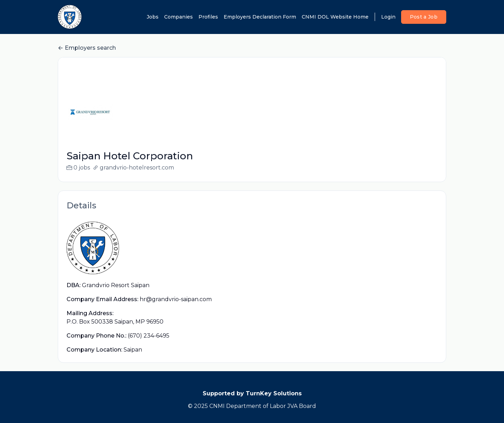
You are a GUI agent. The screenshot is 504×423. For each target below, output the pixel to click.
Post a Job (424, 17)
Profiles (208, 17)
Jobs (153, 17)
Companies (178, 17)
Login (388, 17)
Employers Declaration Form (260, 17)
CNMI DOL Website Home (335, 17)
